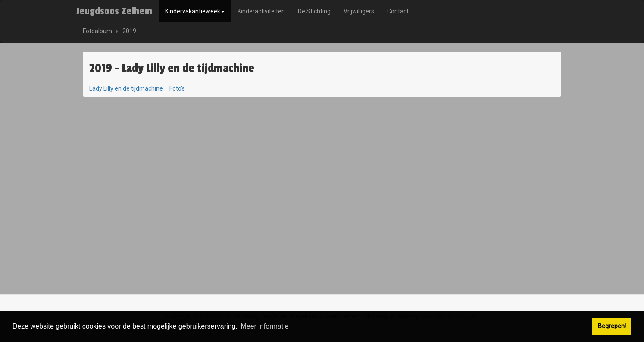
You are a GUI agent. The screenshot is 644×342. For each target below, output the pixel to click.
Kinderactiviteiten (261, 11)
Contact (398, 11)
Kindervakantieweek (195, 11)
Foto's (177, 88)
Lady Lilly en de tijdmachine (126, 88)
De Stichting (314, 11)
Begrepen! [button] (612, 326)
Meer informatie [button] (264, 326)
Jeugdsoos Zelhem (114, 11)
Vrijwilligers (359, 11)
